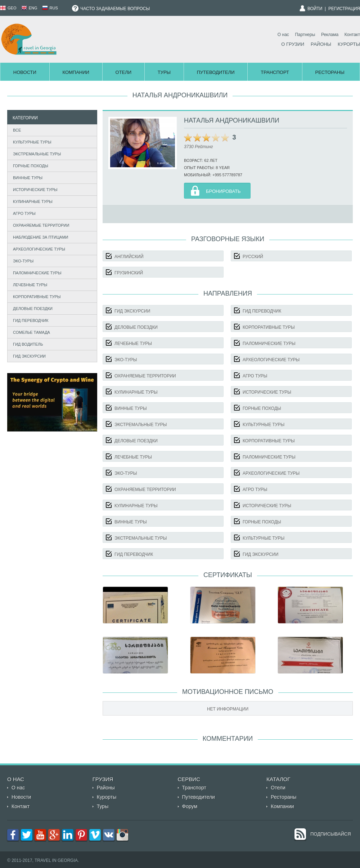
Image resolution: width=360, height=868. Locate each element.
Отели (124, 72)
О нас (283, 35)
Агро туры (24, 213)
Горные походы (31, 166)
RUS (50, 8)
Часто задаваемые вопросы (111, 9)
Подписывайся (331, 834)
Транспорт (275, 72)
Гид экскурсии (29, 356)
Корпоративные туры (37, 297)
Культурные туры (32, 142)
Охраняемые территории (41, 225)
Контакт (352, 35)
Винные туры (28, 178)
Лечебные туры (30, 285)
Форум (190, 806)
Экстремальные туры (37, 154)
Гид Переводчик (31, 320)
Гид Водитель (28, 344)
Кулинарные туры (33, 201)
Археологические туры (39, 249)
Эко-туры (23, 261)
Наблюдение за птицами (41, 237)
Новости (25, 72)
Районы (321, 44)
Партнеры (305, 35)
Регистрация (344, 9)
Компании (76, 72)
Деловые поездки (33, 309)
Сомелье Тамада (31, 332)
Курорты (349, 44)
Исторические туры (35, 190)
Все (17, 130)
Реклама (330, 35)
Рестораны (330, 72)
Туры (164, 72)
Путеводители (216, 72)
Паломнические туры (37, 273)
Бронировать (223, 191)
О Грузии (293, 44)
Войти (315, 9)
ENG (29, 8)
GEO (8, 8)
